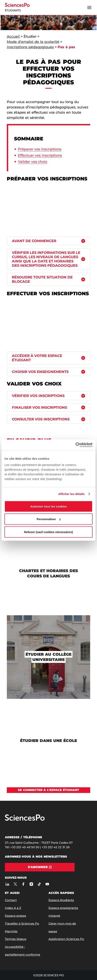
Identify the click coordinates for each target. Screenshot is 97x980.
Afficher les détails (71, 494)
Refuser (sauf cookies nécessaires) (49, 532)
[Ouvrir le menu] (89, 8)
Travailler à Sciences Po (22, 923)
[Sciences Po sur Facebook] (23, 884)
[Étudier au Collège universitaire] (48, 657)
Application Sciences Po (66, 939)
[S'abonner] (40, 867)
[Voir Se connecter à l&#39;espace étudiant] (48, 790)
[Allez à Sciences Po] (25, 820)
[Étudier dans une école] (48, 741)
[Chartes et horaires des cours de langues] (48, 573)
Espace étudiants (61, 900)
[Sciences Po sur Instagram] (31, 884)
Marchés (11, 931)
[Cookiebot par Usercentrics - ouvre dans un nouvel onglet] (75, 445)
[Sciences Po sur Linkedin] (7, 884)
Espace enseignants (63, 908)
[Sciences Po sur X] (15, 884)
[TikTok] (39, 884)
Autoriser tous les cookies (48, 506)
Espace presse (15, 916)
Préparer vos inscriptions (40, 149)
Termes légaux (16, 939)
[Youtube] (47, 884)
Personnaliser (49, 519)
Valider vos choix (33, 162)
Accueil (13, 37)
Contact (11, 900)
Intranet (54, 916)
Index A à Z (13, 908)
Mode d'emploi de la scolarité (33, 42)
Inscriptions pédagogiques (30, 47)
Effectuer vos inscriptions (40, 155)
